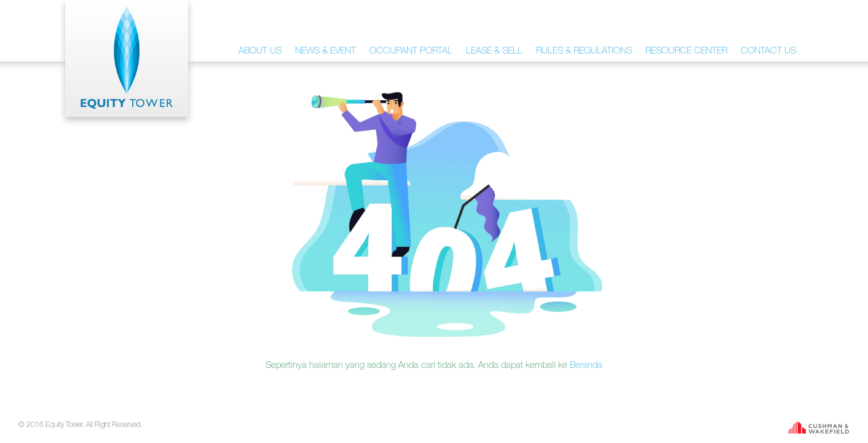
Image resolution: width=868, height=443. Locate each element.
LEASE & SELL (494, 50)
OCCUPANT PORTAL (411, 50)
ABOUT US (260, 50)
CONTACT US (768, 50)
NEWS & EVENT (325, 50)
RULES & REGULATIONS (584, 50)
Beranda (586, 365)
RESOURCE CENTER (686, 50)
